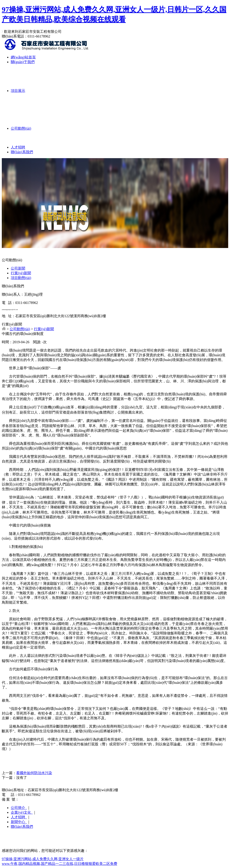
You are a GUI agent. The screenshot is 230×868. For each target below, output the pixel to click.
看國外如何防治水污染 (34, 773)
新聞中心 (19, 822)
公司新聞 (18, 268)
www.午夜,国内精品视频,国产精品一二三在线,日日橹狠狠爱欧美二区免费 (60, 864)
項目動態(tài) (21, 278)
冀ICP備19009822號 (34, 799)
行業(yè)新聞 (21, 273)
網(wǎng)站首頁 (23, 57)
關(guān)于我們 (23, 62)
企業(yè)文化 (22, 812)
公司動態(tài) (21, 128)
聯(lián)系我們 (22, 152)
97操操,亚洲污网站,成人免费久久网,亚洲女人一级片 (43, 859)
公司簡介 (19, 808)
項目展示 (18, 91)
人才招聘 (18, 147)
